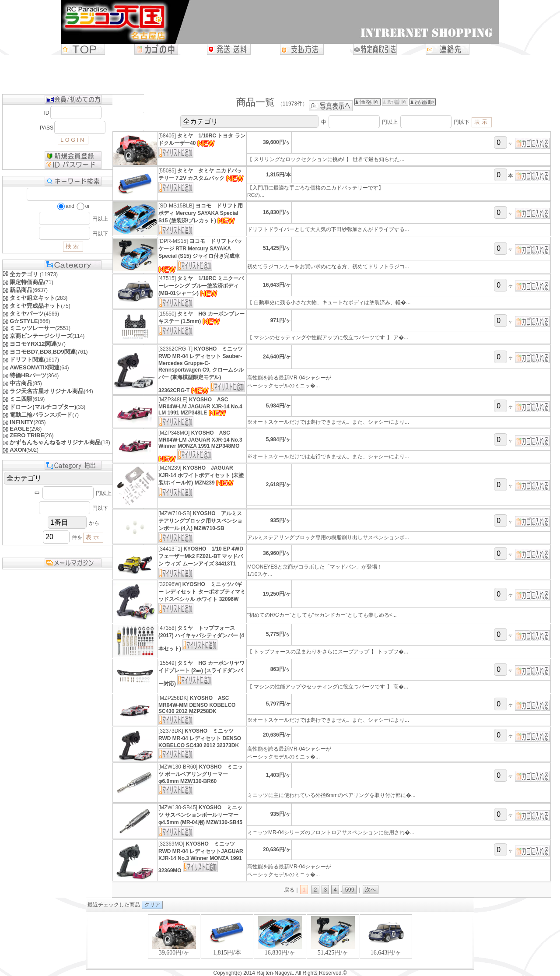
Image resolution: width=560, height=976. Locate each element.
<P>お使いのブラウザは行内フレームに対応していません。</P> (280, 941)
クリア (152, 905)
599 (350, 890)
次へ (371, 890)
